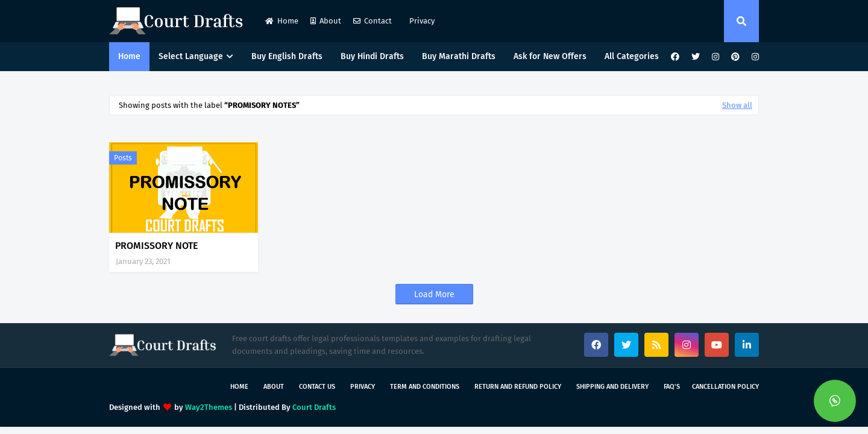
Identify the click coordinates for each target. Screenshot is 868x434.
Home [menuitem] (129, 56)
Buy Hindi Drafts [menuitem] (372, 56)
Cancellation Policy (725, 387)
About (326, 21)
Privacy (421, 21)
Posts (123, 158)
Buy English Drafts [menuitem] (287, 56)
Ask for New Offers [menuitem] (550, 56)
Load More (434, 294)
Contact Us (317, 387)
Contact (373, 21)
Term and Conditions (425, 387)
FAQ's (672, 387)
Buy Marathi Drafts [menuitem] (459, 56)
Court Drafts (314, 407)
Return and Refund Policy (518, 387)
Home (282, 21)
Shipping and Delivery (612, 387)
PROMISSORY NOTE (156, 246)
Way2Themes (209, 407)
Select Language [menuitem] (191, 56)
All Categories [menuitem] (632, 56)
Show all (737, 105)
